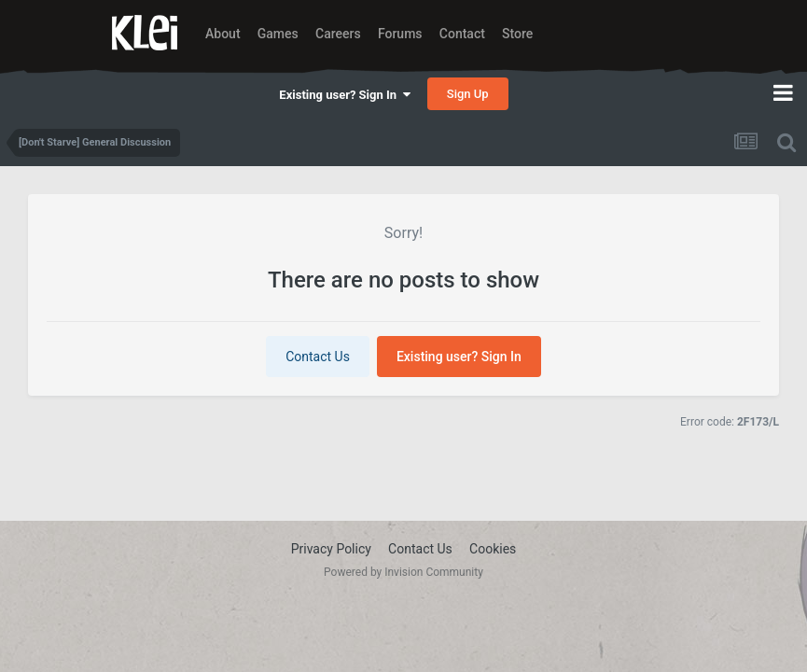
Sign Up (468, 94)
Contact (462, 34)
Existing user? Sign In (344, 95)
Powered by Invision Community (403, 572)
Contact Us (318, 357)
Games (278, 34)
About (223, 34)
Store (517, 34)
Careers (338, 34)
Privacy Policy (331, 549)
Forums (400, 34)
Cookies (493, 549)
